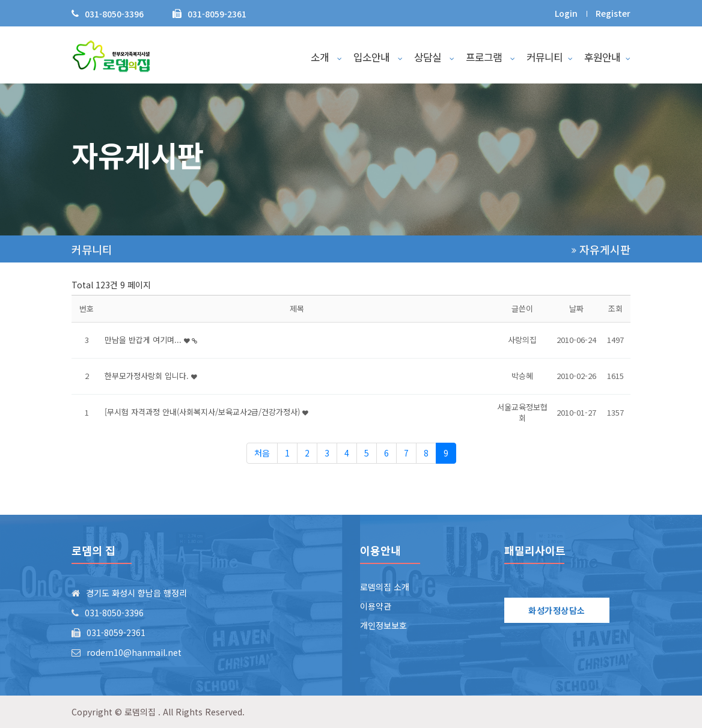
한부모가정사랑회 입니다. (151, 376)
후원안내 (607, 57)
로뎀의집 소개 (385, 587)
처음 (262, 453)
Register (613, 13)
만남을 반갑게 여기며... (151, 340)
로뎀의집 (140, 712)
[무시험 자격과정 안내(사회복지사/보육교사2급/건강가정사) (206, 412)
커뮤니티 (550, 57)
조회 (615, 308)
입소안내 (378, 57)
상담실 (434, 57)
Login (566, 13)
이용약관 (376, 606)
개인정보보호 (383, 625)
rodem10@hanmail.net (134, 652)
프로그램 (490, 57)
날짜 (576, 308)
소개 (326, 57)
